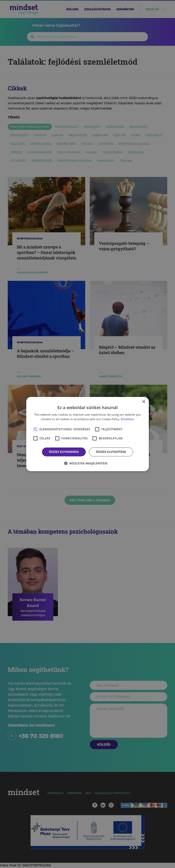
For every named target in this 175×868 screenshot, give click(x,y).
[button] (87, 463)
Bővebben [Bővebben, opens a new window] (127, 419)
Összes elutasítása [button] (111, 452)
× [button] (144, 402)
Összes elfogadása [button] (64, 452)
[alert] (87, 434)
